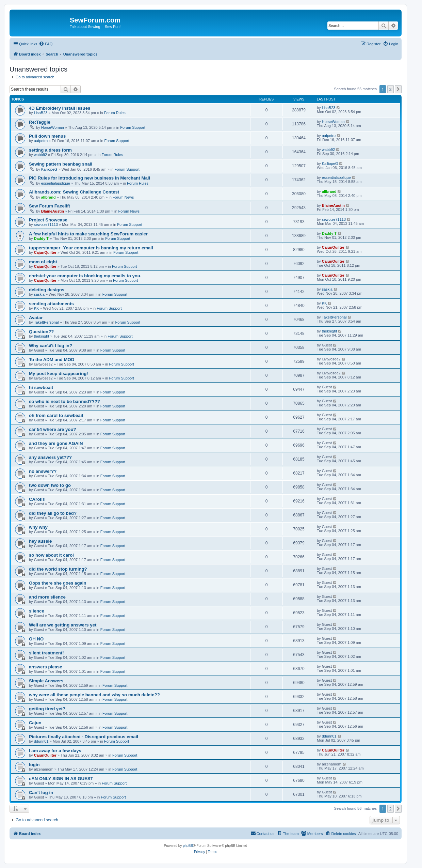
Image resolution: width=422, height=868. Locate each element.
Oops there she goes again (58, 583)
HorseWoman (53, 127)
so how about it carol (51, 555)
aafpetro (41, 141)
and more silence (47, 597)
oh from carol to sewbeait (56, 415)
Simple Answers (46, 681)
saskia (39, 294)
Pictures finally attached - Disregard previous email (84, 737)
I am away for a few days (55, 751)
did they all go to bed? (53, 513)
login (34, 765)
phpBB (188, 846)
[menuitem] (46, 44)
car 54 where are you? (53, 429)
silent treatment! (46, 653)
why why (38, 527)
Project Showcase (48, 220)
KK (37, 308)
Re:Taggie (40, 122)
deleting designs (47, 290)
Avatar (36, 318)
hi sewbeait (41, 387)
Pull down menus (47, 136)
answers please (46, 667)
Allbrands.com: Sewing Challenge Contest (74, 192)
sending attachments (51, 304)
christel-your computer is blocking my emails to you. (85, 276)
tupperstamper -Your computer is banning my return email (91, 248)
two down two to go (50, 485)
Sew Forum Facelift (50, 206)
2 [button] (391, 89)
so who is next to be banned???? (64, 401)
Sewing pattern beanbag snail (61, 164)
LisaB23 (41, 113)
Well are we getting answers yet (63, 625)
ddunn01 (41, 741)
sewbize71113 (46, 224)
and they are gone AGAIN (56, 443)
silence (37, 611)
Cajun (35, 723)
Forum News (123, 197)
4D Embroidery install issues (60, 108)
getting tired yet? (47, 709)
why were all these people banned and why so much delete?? (94, 695)
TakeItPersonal (46, 322)
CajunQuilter (45, 252)
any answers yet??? (50, 457)
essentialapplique (56, 183)
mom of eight (43, 262)
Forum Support (133, 127)
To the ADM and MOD (52, 360)
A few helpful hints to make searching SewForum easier (88, 234)
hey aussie (40, 541)
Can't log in (41, 793)
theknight (42, 336)
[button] (398, 89)
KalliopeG (49, 169)
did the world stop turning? (58, 569)
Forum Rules (115, 113)
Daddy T (41, 238)
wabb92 (41, 155)
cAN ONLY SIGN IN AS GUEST (61, 779)
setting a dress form (50, 150)
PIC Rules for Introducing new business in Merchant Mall (90, 178)
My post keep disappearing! (59, 374)
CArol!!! (37, 499)
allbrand (48, 197)
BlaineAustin (53, 211)
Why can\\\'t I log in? (51, 346)
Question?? (41, 332)
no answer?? (43, 471)
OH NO (36, 639)
